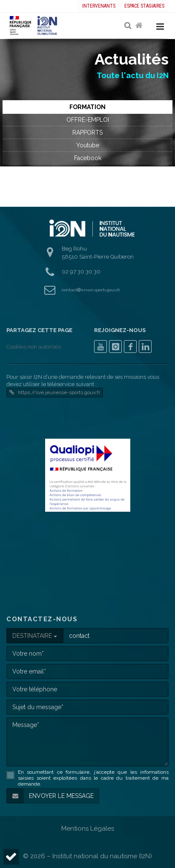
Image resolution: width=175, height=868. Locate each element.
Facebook (88, 158)
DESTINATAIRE (35, 636)
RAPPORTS (87, 132)
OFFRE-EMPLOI (88, 120)
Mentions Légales (88, 829)
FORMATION (87, 107)
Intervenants (99, 6)
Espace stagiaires (144, 6)
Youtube (88, 145)
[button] (11, 857)
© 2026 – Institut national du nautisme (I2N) (87, 856)
